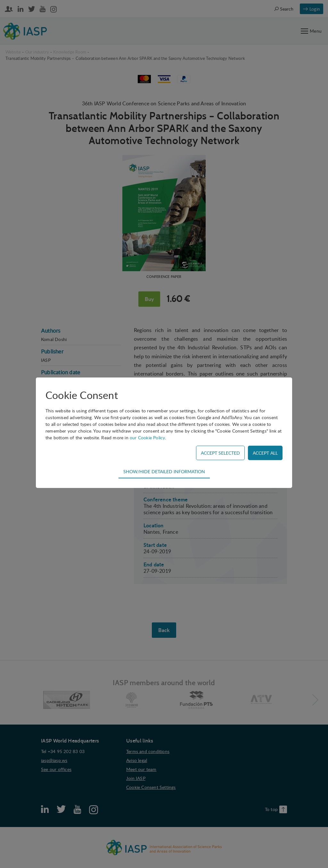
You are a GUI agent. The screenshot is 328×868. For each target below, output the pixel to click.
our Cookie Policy (147, 438)
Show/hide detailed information (164, 471)
